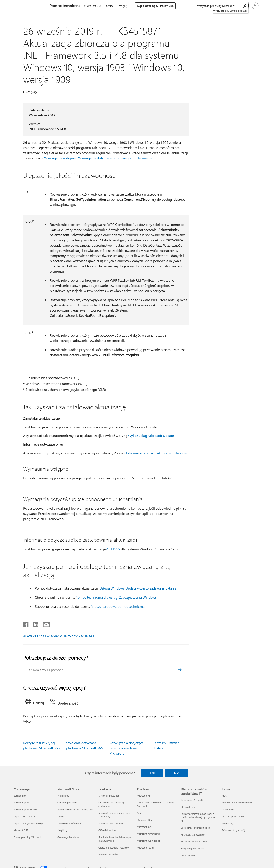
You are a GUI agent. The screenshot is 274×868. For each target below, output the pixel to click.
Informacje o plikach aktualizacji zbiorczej (157, 453)
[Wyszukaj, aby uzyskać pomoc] (245, 6)
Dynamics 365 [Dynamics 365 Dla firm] (144, 820)
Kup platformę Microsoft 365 (155, 6)
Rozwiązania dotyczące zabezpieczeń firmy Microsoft (126, 748)
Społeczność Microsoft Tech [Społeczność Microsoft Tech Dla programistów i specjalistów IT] (195, 828)
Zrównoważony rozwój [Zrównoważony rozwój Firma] (233, 830)
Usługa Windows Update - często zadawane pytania (138, 588)
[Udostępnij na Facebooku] (26, 624)
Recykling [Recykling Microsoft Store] (62, 830)
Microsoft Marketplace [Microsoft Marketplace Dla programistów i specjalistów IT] (193, 835)
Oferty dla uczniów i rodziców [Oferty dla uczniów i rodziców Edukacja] (114, 848)
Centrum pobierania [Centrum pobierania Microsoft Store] (68, 803)
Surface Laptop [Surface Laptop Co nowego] (21, 803)
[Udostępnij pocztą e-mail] (44, 624)
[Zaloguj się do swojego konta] (255, 6)
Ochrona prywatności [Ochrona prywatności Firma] (233, 816)
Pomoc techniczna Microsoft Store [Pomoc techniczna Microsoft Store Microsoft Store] (75, 809)
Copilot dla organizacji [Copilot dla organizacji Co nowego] (25, 816)
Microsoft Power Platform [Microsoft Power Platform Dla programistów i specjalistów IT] (194, 841)
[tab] (36, 703)
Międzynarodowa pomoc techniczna (118, 606)
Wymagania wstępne (60, 158)
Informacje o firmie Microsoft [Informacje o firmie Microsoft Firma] (237, 803)
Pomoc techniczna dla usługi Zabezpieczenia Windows (116, 597)
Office (110, 6)
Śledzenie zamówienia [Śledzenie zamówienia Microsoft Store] (69, 823)
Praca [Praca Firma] (225, 796)
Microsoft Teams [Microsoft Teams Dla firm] (146, 848)
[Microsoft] (28, 6)
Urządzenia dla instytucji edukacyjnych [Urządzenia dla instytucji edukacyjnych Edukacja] (111, 804)
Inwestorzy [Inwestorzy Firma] (227, 823)
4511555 (113, 549)
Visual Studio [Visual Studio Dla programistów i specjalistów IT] (188, 855)
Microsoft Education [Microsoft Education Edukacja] (109, 796)
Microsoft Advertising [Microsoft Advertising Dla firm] (148, 834)
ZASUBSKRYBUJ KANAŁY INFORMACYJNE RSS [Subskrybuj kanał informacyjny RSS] (61, 635)
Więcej (123, 6)
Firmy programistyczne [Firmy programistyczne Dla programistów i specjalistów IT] (193, 848)
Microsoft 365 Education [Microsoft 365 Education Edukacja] (111, 823)
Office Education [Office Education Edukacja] (107, 830)
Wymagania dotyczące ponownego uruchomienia (115, 158)
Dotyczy (31, 92)
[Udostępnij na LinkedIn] (34, 624)
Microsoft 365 (93, 6)
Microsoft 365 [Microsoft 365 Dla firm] (144, 827)
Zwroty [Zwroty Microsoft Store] (61, 816)
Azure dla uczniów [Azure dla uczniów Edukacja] (108, 854)
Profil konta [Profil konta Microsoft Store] (63, 796)
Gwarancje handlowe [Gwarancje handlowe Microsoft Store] (68, 837)
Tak (152, 773)
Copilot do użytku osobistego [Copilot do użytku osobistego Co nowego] (29, 823)
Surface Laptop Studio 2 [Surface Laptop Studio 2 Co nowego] (26, 809)
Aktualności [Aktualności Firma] (228, 809)
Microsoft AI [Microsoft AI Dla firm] (143, 796)
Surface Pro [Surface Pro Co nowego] (20, 796)
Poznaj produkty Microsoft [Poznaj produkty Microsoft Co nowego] (27, 837)
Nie (176, 773)
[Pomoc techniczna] (64, 6)
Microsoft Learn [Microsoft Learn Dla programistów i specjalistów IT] (189, 807)
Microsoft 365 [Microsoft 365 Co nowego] (21, 830)
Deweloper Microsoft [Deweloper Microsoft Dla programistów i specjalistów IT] (192, 800)
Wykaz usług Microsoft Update (151, 436)
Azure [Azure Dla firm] (140, 813)
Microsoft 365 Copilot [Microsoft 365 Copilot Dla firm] (148, 841)
